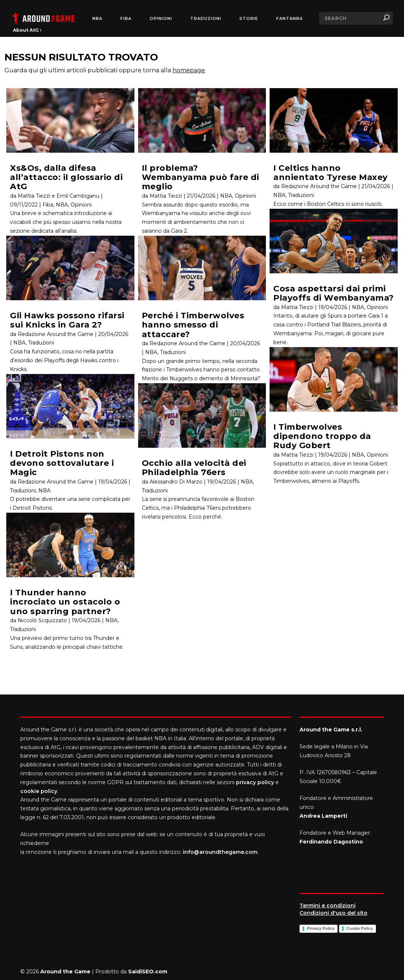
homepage (189, 70)
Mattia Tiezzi (166, 196)
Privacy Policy (321, 928)
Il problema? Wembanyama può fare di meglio (201, 177)
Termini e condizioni (328, 905)
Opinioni (161, 19)
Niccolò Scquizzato (42, 620)
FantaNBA (290, 19)
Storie (249, 19)
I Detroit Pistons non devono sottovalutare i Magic (62, 463)
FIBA (126, 19)
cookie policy (39, 791)
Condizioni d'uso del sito (333, 913)
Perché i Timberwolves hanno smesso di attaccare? (193, 325)
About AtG (27, 30)
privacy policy (255, 782)
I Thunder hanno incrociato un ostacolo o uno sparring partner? (65, 602)
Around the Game (65, 972)
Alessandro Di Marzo (176, 482)
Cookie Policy (360, 928)
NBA (97, 19)
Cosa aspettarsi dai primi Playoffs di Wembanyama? (334, 293)
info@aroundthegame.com (220, 852)
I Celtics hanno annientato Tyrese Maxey (331, 173)
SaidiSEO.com (148, 972)
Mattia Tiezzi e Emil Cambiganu (59, 196)
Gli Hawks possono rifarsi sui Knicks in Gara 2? (67, 320)
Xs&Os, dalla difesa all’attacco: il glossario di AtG (66, 177)
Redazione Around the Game (56, 334)
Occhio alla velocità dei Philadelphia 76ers (194, 468)
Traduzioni (206, 19)
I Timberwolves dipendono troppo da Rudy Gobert (322, 436)
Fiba (48, 205)
